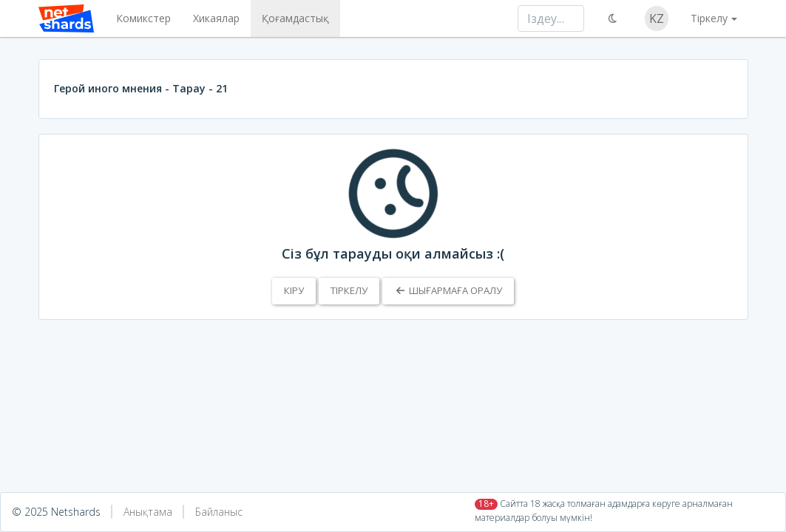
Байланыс (219, 512)
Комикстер (143, 18)
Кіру (294, 290)
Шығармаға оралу (448, 290)
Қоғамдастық (295, 18)
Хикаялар (216, 18)
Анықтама (148, 512)
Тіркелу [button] (709, 18)
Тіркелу (349, 290)
